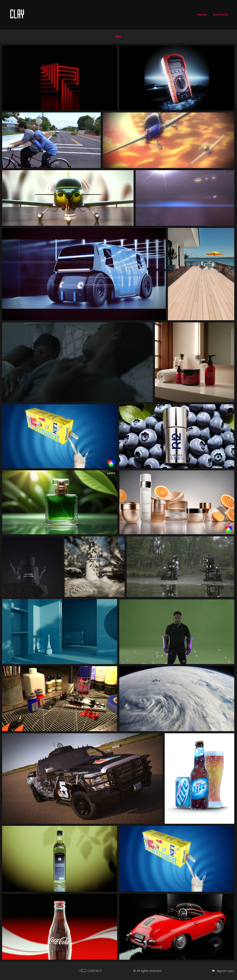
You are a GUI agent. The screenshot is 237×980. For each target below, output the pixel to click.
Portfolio (221, 15)
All (119, 36)
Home (202, 15)
